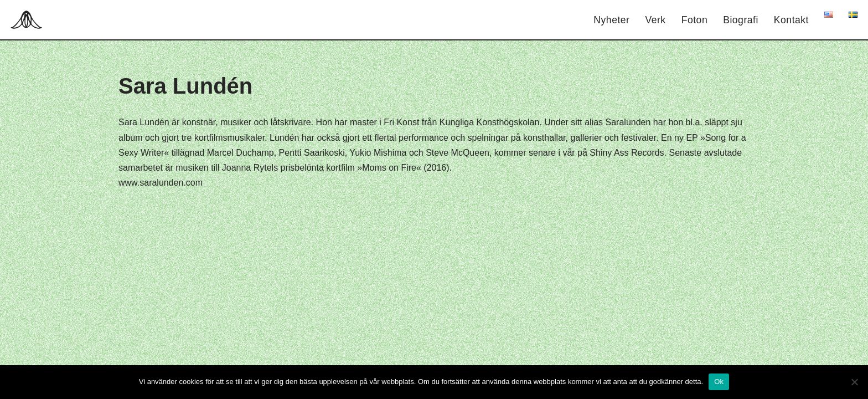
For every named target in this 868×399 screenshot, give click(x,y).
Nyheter (611, 20)
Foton (695, 20)
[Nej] (854, 382)
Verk (655, 20)
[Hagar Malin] (29, 20)
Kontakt (791, 20)
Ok (719, 382)
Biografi (741, 20)
